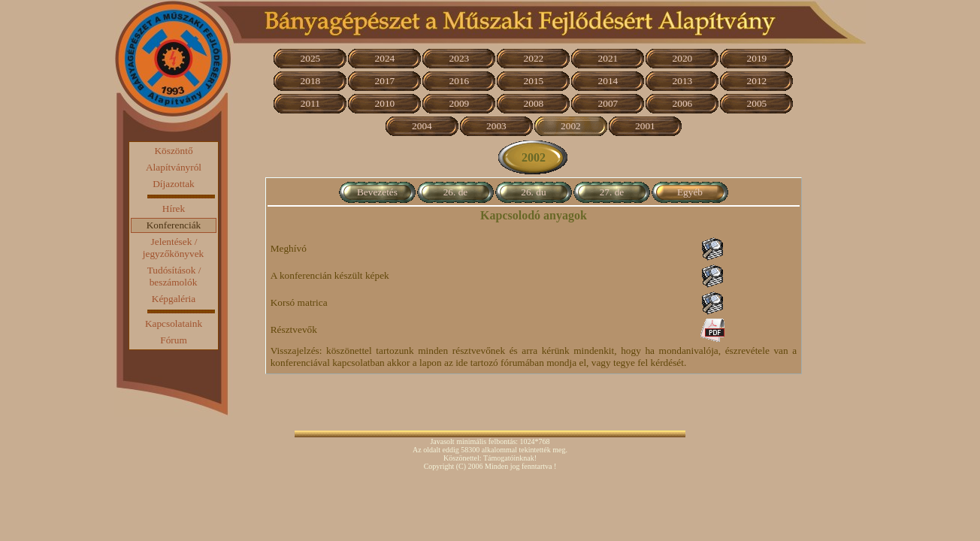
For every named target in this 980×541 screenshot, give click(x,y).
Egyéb (690, 192)
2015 (534, 81)
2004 (422, 126)
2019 (757, 58)
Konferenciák (174, 225)
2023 (460, 58)
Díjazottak (174, 184)
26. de (456, 192)
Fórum (174, 340)
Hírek (174, 209)
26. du (533, 192)
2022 (534, 58)
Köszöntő (173, 151)
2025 (311, 58)
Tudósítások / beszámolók (174, 276)
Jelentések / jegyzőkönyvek (173, 248)
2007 (608, 103)
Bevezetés (377, 192)
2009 (460, 103)
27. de (612, 192)
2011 (310, 103)
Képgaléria (174, 299)
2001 (645, 126)
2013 (683, 81)
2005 (757, 103)
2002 (571, 126)
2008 (534, 103)
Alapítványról (174, 167)
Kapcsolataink (174, 323)
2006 (683, 103)
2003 (496, 126)
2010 (385, 103)
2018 (311, 81)
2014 (608, 81)
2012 (757, 81)
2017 (385, 81)
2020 (683, 58)
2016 (460, 81)
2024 (385, 58)
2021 (608, 58)
